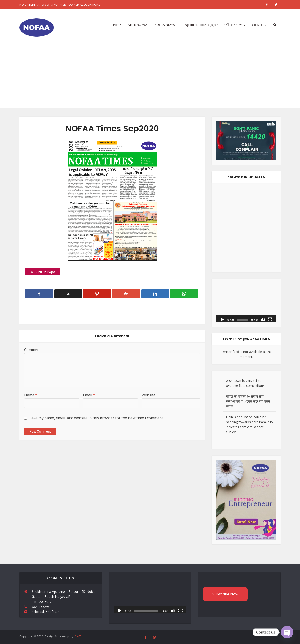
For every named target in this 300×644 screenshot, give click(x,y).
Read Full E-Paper (43, 272)
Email (89, 395)
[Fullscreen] (270, 319)
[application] (246, 303)
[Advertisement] (150, 76)
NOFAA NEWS (165, 25)
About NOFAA (138, 25)
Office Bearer (233, 25)
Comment (32, 350)
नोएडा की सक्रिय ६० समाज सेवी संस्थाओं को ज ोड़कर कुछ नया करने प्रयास (248, 401)
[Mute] (263, 319)
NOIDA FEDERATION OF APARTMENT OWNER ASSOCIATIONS (60, 5)
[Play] (222, 319)
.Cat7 (77, 636)
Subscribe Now (225, 594)
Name (31, 395)
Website (149, 395)
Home (117, 25)
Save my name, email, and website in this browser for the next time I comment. (97, 418)
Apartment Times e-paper (201, 25)
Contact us (259, 25)
